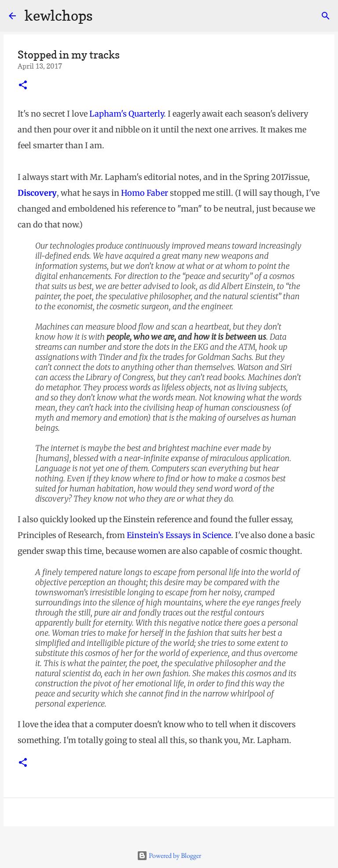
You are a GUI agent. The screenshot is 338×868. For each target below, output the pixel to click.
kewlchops (59, 16)
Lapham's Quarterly (127, 114)
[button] (23, 86)
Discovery (37, 193)
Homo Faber (145, 193)
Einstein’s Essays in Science (179, 535)
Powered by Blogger (169, 855)
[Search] (326, 16)
